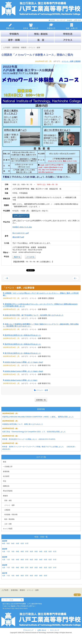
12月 (4, 551)
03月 (18, 543)
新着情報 (6, 471)
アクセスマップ (28, 630)
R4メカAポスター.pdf (21, 233)
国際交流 (6, 486)
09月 (18, 551)
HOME (52, 20)
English (70, 20)
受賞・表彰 (8, 500)
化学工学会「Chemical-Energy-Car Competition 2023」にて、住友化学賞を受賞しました (34, 432)
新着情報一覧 (41, 400)
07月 (27, 551)
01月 (27, 543)
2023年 (5, 557)
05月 (8, 543)
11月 (8, 551)
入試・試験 (8, 524)
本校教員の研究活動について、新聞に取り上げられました (23, 424)
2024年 (5, 549)
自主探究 (6, 476)
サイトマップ (61, 20)
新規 (5, 462)
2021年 (5, 573)
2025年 (5, 541)
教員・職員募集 (9, 519)
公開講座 (77, 61)
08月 (22, 551)
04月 (13, 543)
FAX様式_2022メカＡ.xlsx (22, 227)
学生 (5, 481)
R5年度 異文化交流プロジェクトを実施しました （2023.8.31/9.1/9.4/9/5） (29, 439)
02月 (22, 543)
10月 (13, 551)
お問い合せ (77, 20)
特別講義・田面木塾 (11, 514)
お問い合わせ (42, 630)
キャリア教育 (8, 529)
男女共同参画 (8, 491)
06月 (4, 543)
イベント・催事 (68, 61)
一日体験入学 (8, 466)
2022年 (5, 565)
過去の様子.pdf (18, 237)
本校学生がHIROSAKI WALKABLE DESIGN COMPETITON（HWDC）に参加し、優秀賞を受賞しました (38, 417)
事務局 (5, 496)
